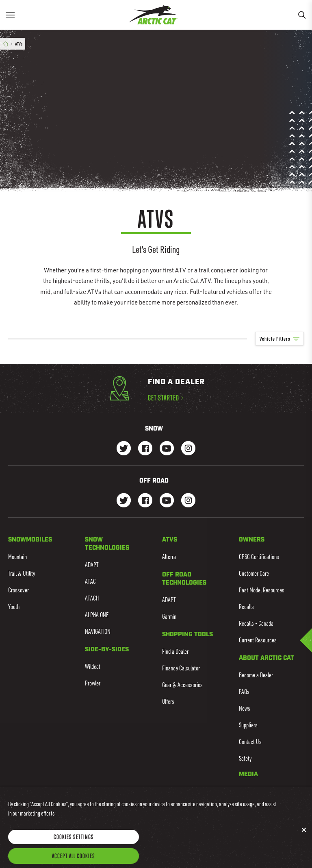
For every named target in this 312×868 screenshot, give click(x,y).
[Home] (6, 44)
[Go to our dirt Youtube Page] (167, 501)
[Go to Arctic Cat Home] (153, 15)
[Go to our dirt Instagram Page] (124, 501)
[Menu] (10, 15)
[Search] (302, 15)
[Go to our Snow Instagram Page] (188, 449)
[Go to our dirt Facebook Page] (145, 501)
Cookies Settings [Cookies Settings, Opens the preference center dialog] (74, 848)
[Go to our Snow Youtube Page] (167, 449)
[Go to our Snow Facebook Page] (145, 449)
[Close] (304, 840)
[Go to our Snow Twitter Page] (124, 449)
